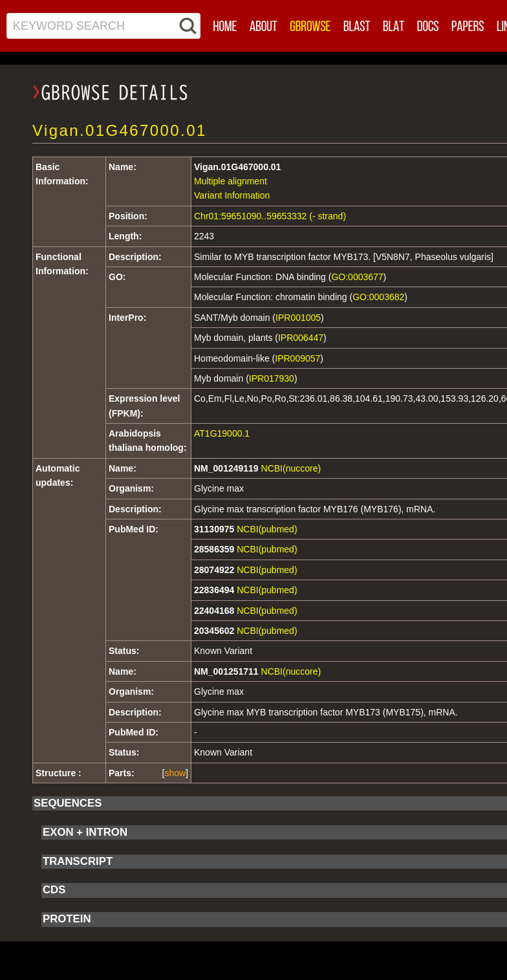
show (175, 773)
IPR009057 (297, 358)
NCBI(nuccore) (291, 468)
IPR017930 (272, 378)
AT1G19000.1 (222, 433)
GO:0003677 (357, 277)
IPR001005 (298, 318)
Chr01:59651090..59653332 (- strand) (270, 216)
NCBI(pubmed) (267, 529)
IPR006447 (301, 338)
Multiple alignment (231, 181)
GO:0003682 (378, 297)
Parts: (122, 773)
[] (175, 773)
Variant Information (232, 195)
